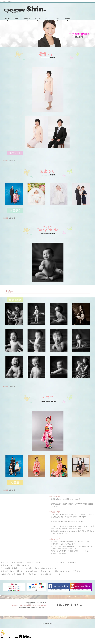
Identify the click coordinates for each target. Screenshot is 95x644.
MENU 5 (58, 19)
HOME (8, 19)
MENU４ (48, 19)
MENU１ (17, 19)
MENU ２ (27, 19)
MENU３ (38, 19)
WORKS (68, 19)
